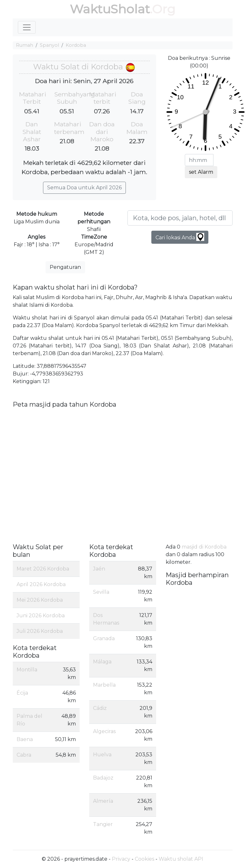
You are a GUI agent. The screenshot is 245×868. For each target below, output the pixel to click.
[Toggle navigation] (27, 27)
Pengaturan (65, 267)
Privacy (121, 859)
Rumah (25, 45)
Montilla (27, 670)
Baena (25, 739)
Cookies (144, 859)
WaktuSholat (110, 9)
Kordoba (76, 45)
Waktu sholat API (181, 859)
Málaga (102, 662)
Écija (22, 693)
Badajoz (103, 778)
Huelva (102, 755)
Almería (103, 801)
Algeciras (104, 731)
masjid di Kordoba (204, 547)
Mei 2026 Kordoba (40, 600)
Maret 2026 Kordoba (43, 569)
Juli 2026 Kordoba (40, 631)
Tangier (103, 824)
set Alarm (201, 172)
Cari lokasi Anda (180, 237)
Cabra (24, 755)
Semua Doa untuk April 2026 (84, 188)
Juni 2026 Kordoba (41, 616)
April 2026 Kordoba (41, 584)
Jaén (99, 569)
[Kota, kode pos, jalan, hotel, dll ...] (180, 218)
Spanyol (49, 45)
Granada (104, 638)
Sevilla (101, 592)
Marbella (104, 685)
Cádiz (100, 708)
